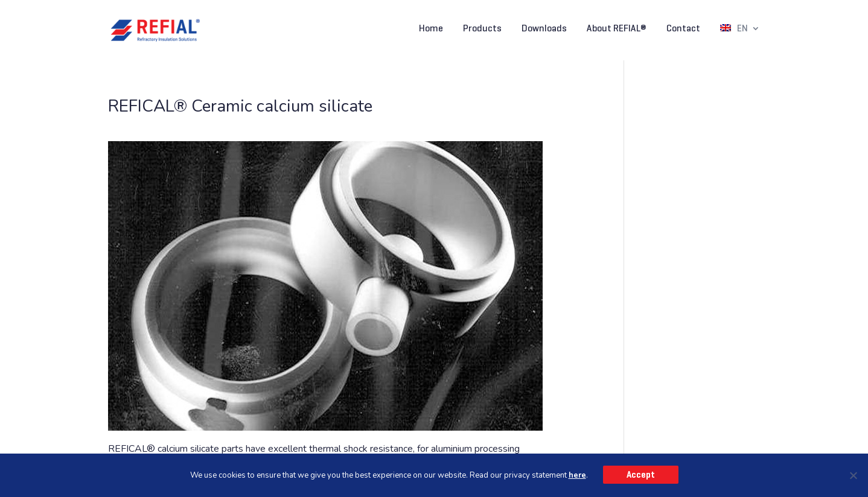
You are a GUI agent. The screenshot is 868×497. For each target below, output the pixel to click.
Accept (641, 475)
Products (482, 29)
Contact (683, 29)
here (577, 475)
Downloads (544, 29)
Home (431, 29)
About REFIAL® (617, 29)
